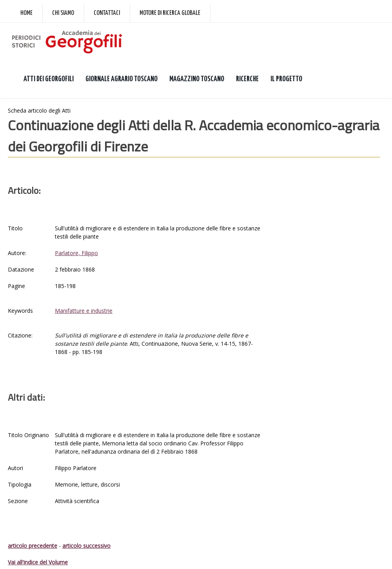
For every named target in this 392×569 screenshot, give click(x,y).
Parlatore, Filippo (76, 253)
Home (26, 13)
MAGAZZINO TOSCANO (197, 79)
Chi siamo (63, 13)
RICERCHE (247, 79)
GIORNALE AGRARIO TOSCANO (122, 79)
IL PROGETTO (286, 79)
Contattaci (107, 13)
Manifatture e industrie (84, 311)
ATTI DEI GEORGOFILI (49, 79)
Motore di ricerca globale (170, 13)
